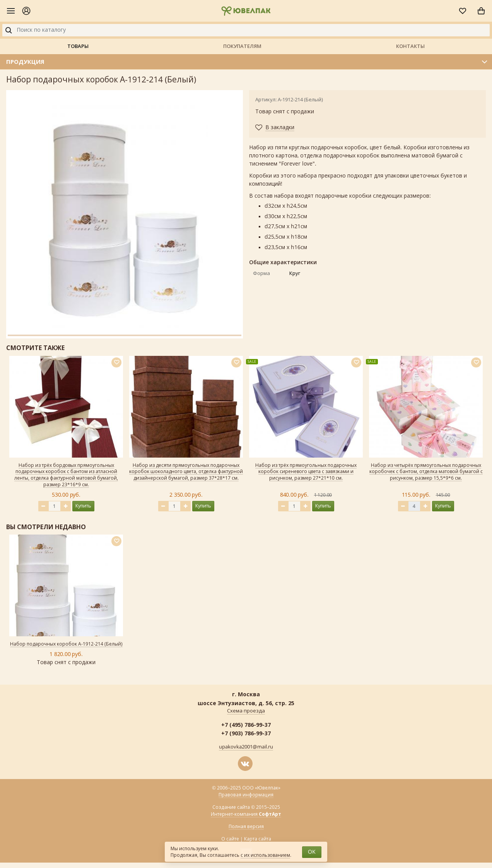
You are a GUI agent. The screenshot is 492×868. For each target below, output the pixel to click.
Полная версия (246, 827)
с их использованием (265, 855)
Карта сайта (258, 839)
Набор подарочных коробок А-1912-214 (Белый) (66, 644)
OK (312, 852)
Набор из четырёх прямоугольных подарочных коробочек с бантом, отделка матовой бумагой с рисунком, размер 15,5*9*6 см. (426, 472)
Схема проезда (246, 711)
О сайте (230, 839)
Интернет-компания (246, 814)
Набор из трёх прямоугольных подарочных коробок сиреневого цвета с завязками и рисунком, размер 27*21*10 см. (306, 472)
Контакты (410, 46)
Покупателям (242, 46)
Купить (83, 506)
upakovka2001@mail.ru (246, 747)
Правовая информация (246, 795)
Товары (78, 46)
